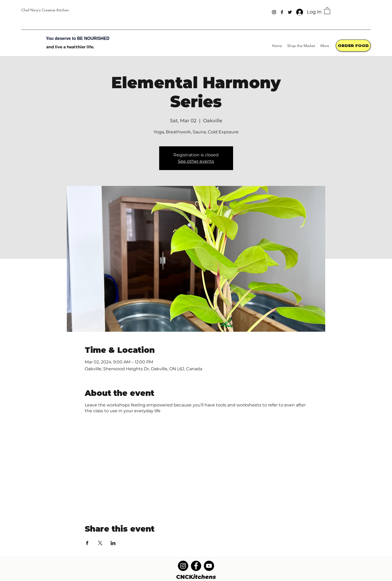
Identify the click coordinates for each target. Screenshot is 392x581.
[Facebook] (282, 12)
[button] (327, 10)
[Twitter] (290, 12)
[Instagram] (274, 12)
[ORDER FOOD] (353, 46)
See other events (196, 161)
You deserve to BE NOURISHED (78, 38)
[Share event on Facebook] (87, 543)
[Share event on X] (100, 543)
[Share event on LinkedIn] (113, 543)
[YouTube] (209, 566)
